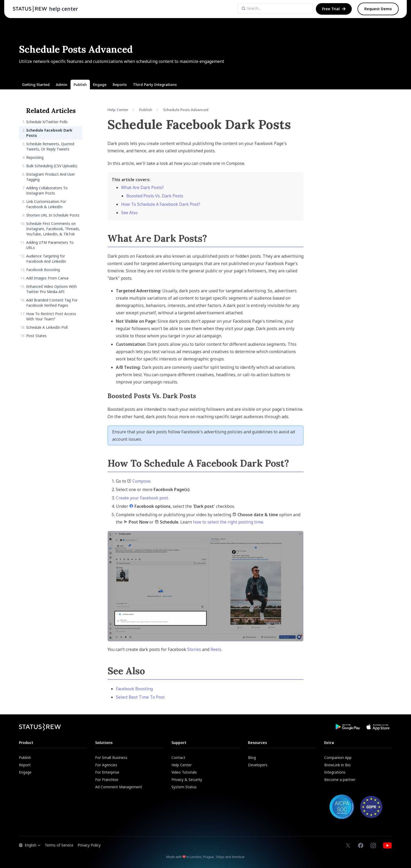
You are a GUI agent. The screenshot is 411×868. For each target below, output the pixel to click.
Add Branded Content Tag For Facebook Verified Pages (52, 303)
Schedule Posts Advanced (186, 110)
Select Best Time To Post (140, 697)
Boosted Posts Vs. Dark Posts (155, 196)
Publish (146, 110)
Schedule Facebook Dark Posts (49, 133)
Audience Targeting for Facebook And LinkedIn (46, 259)
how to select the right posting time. (228, 522)
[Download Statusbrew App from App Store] (378, 727)
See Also (129, 213)
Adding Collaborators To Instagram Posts (47, 190)
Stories (194, 649)
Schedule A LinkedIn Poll (47, 327)
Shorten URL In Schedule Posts (53, 215)
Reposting (35, 157)
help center (64, 9)
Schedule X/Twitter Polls (47, 122)
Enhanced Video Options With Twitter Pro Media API (52, 289)
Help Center (118, 110)
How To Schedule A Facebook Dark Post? (161, 204)
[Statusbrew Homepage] (30, 9)
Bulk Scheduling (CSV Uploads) (52, 166)
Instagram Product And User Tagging (51, 177)
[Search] (275, 8)
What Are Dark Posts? (142, 187)
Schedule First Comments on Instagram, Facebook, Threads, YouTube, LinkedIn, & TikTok (53, 229)
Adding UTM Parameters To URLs (50, 245)
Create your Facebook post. (142, 498)
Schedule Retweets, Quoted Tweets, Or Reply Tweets (50, 146)
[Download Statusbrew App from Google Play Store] (348, 727)
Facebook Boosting (43, 270)
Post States (36, 336)
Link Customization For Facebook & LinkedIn (46, 204)
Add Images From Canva (47, 278)
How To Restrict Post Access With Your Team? (51, 316)
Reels (216, 649)
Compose (141, 481)
